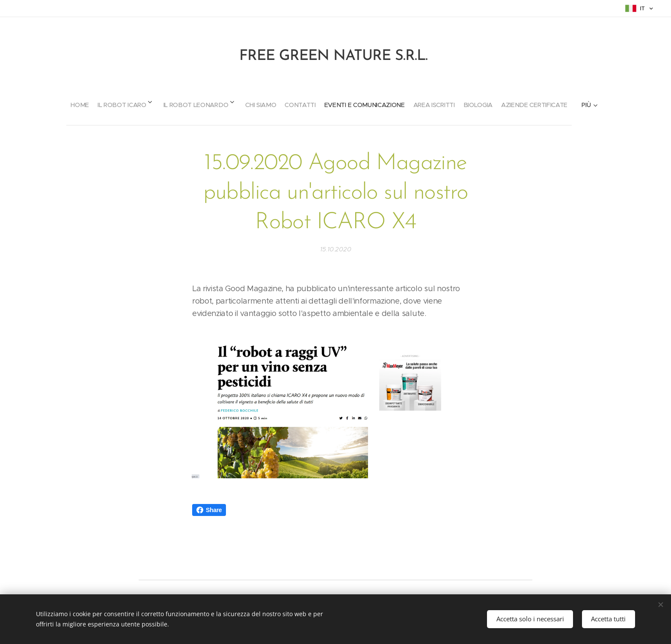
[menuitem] (55, 101)
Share (209, 510)
